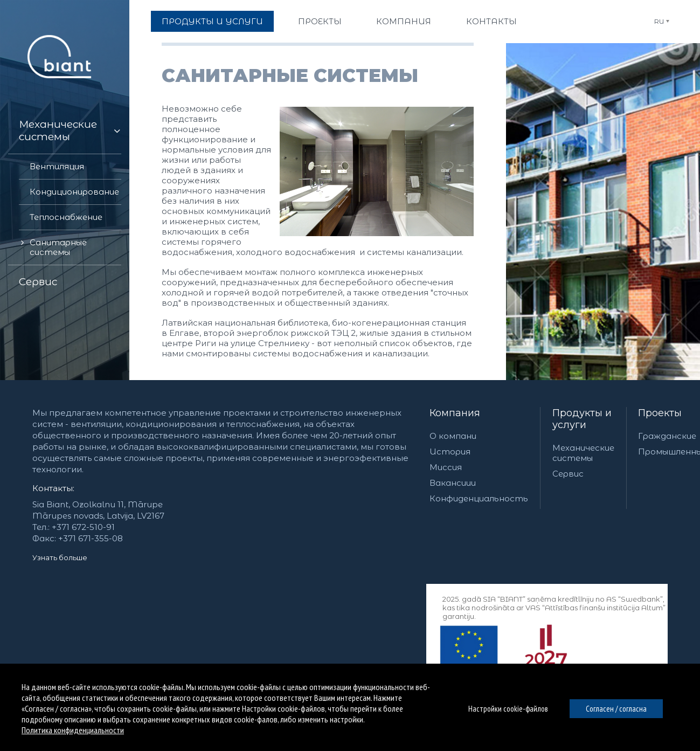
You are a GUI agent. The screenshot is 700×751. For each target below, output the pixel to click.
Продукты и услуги (582, 419)
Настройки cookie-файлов (508, 709)
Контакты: (53, 488)
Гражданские (667, 436)
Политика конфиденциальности (73, 730)
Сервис (568, 474)
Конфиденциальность (479, 498)
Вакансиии (453, 483)
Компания (455, 413)
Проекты (660, 413)
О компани (453, 436)
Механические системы (583, 453)
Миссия (446, 467)
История (450, 452)
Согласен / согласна (616, 709)
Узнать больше (60, 557)
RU (659, 21)
